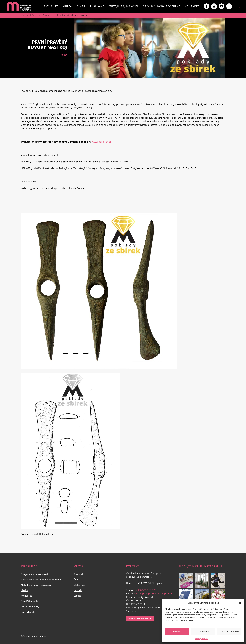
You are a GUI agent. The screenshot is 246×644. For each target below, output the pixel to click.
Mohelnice (79, 585)
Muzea (67, 6)
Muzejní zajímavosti (124, 6)
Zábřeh (78, 590)
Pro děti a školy (30, 601)
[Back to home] (19, 6)
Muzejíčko (27, 596)
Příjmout (177, 631)
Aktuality (51, 6)
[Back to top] (123, 636)
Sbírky (24, 590)
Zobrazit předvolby (229, 631)
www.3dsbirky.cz (102, 142)
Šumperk (79, 574)
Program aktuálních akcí (34, 574)
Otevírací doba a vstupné (162, 6)
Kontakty (192, 6)
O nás (81, 6)
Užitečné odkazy (30, 606)
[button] (240, 603)
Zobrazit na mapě (140, 619)
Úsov (76, 580)
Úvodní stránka (29, 15)
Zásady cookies (202, 639)
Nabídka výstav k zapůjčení (36, 585)
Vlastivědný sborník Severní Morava (41, 580)
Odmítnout (203, 631)
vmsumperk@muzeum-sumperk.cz (153, 593)
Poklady (47, 15)
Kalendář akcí (29, 612)
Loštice (78, 596)
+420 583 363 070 (146, 590)
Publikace (97, 6)
